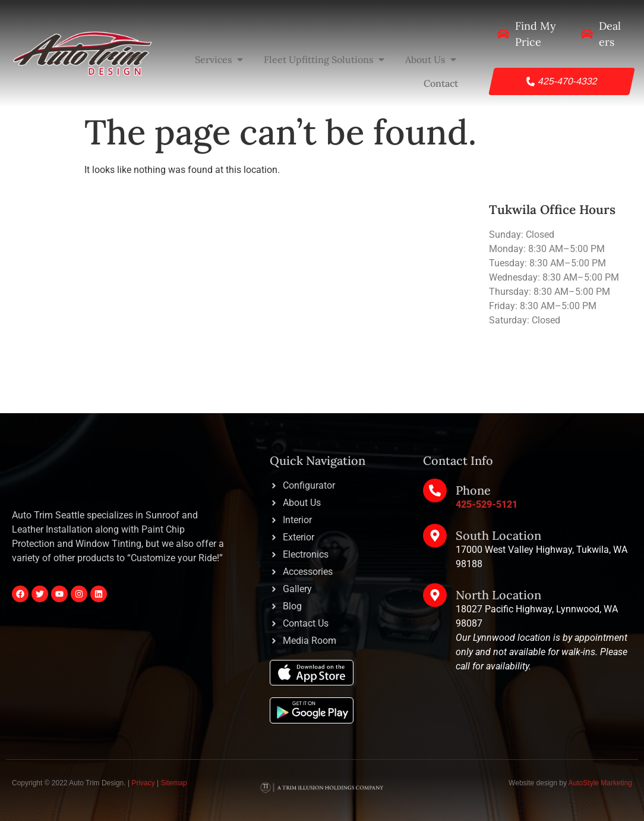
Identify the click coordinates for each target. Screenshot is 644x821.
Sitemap (174, 783)
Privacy (143, 783)
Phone (473, 490)
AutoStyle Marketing (600, 783)
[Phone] (435, 490)
